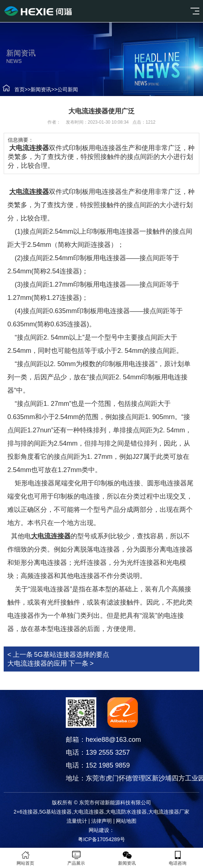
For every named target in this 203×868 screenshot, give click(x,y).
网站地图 (126, 821)
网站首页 (25, 858)
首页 (15, 89)
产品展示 (76, 858)
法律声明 (101, 821)
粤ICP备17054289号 (101, 839)
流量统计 (77, 821)
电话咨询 (178, 858)
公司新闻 (63, 89)
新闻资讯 (36, 89)
